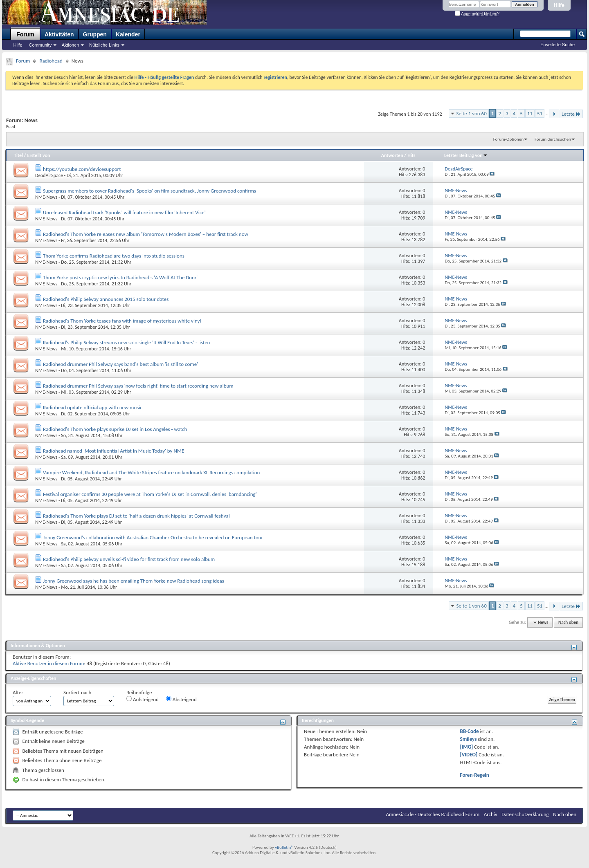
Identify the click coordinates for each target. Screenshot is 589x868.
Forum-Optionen (508, 139)
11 (530, 113)
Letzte (571, 114)
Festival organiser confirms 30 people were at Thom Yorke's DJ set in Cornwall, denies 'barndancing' (150, 494)
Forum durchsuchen (553, 139)
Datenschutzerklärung (525, 814)
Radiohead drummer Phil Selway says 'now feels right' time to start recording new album (138, 386)
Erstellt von (38, 155)
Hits (411, 155)
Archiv (491, 814)
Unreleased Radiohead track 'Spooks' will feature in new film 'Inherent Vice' (124, 212)
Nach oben (568, 622)
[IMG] (467, 747)
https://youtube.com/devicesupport (82, 169)
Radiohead (51, 61)
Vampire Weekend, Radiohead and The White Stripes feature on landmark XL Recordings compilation (151, 472)
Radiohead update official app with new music (93, 407)
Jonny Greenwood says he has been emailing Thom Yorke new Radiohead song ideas (134, 581)
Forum (25, 34)
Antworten (392, 155)
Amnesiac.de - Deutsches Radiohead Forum (433, 814)
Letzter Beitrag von (466, 155)
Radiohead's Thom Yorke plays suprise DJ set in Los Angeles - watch (115, 429)
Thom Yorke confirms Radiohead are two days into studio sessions (114, 256)
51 (540, 113)
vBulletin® (284, 847)
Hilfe (559, 5)
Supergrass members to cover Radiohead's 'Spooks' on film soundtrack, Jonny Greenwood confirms (149, 191)
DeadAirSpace (49, 175)
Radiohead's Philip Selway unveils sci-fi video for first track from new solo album (129, 559)
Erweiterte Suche (558, 45)
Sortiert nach (77, 692)
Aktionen (71, 45)
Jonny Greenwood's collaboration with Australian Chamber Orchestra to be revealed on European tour (153, 537)
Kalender (128, 34)
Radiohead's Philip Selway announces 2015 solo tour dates (106, 299)
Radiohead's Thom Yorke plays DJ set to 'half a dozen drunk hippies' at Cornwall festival (136, 516)
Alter (18, 692)
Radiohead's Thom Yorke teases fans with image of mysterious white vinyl (122, 321)
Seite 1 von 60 (472, 113)
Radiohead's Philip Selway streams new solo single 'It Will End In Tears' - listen (127, 342)
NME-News (46, 197)
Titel (18, 155)
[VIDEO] (469, 755)
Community (40, 45)
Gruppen (95, 34)
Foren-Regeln (475, 775)
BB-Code (470, 731)
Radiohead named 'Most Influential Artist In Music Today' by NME (114, 451)
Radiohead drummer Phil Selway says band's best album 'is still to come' (120, 364)
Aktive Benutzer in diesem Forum (48, 663)
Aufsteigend (143, 699)
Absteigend (181, 699)
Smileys (469, 739)
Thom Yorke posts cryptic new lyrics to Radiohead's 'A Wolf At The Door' (120, 277)
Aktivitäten (59, 34)
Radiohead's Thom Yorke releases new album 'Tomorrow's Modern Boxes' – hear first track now (146, 234)
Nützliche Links (104, 45)
